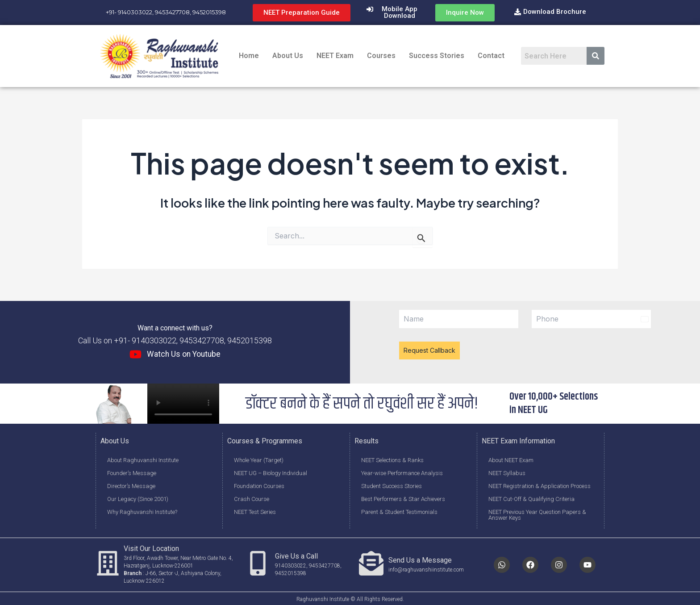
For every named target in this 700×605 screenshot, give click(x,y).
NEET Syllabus (507, 472)
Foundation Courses (259, 485)
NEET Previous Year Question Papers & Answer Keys (537, 513)
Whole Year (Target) (259, 459)
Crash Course (252, 498)
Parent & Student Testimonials (399, 511)
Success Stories (437, 56)
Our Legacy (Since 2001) (138, 498)
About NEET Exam (511, 459)
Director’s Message (131, 485)
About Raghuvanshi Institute (143, 459)
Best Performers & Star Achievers (403, 498)
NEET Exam (335, 56)
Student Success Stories (392, 485)
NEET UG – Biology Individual (271, 472)
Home (249, 56)
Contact (491, 56)
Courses (381, 56)
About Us (288, 56)
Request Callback (429, 350)
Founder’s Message (132, 472)
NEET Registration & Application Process (540, 485)
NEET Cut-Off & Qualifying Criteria (531, 498)
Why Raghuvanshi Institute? (142, 511)
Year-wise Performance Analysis (402, 472)
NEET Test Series (255, 511)
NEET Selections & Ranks (392, 459)
